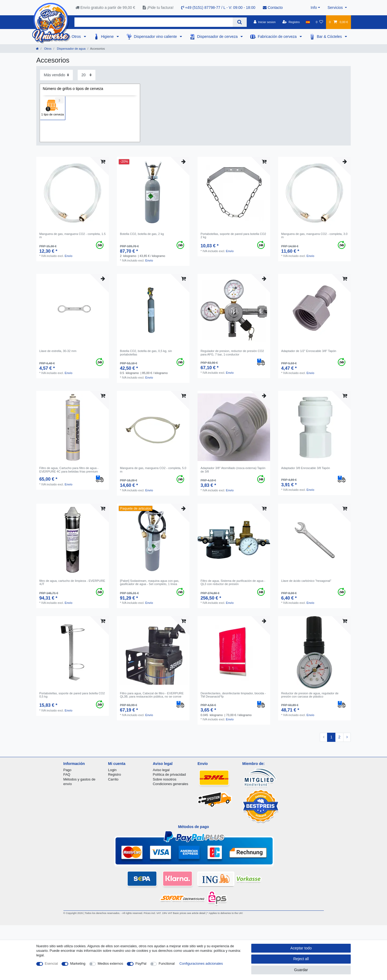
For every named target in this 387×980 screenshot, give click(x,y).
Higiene (108, 37)
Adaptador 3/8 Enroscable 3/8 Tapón (305, 468)
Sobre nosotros (165, 779)
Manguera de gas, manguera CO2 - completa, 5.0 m (153, 470)
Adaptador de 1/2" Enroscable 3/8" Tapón (309, 351)
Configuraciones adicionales (201, 963)
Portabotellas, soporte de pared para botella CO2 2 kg (233, 235)
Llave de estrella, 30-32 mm (58, 351)
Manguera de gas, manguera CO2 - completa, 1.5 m (72, 235)
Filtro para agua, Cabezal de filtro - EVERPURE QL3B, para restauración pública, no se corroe (152, 695)
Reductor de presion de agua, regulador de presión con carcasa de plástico (310, 695)
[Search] (240, 22)
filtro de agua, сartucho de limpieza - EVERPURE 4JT (72, 582)
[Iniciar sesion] (265, 22)
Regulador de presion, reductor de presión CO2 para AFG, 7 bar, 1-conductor (232, 353)
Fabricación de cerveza (278, 37)
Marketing (78, 963)
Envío (69, 256)
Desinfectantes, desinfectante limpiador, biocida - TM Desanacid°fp (233, 695)
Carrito (113, 779)
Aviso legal (161, 770)
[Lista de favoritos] (319, 22)
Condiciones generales (171, 784)
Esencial (51, 963)
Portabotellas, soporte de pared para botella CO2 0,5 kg (72, 695)
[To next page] (347, 737)
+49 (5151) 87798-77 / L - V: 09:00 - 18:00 (218, 8)
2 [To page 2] (339, 737)
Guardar (301, 970)
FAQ (67, 774)
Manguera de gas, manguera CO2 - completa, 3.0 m (314, 235)
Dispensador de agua (71, 49)
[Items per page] (87, 75)
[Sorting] (56, 75)
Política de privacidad (169, 774)
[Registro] (291, 22)
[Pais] (308, 22)
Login (112, 770)
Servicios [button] (336, 8)
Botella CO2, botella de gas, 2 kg (142, 234)
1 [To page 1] (331, 737)
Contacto (273, 8)
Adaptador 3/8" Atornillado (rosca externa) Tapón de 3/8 (233, 470)
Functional (167, 963)
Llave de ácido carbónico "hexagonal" (306, 581)
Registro (114, 774)
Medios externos (110, 963)
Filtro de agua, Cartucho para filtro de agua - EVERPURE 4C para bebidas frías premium (69, 470)
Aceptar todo (301, 948)
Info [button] (314, 8)
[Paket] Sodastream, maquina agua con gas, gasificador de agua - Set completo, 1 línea (150, 582)
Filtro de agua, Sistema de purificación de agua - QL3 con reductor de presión (233, 582)
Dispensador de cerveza (218, 37)
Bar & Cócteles (330, 37)
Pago (67, 770)
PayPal (141, 963)
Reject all (301, 959)
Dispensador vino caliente (156, 37)
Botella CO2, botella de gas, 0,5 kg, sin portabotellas (146, 353)
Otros (77, 37)
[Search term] (154, 22)
